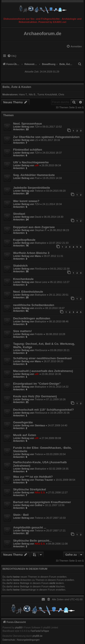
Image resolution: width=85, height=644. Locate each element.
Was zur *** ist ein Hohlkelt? (33, 477)
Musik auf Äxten (25, 435)
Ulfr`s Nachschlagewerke (31, 162)
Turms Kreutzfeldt (47, 94)
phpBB (19, 628)
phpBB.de (37, 636)
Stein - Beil (21, 515)
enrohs (39, 308)
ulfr (37, 165)
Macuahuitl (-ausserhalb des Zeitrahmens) (43, 371)
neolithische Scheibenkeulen (34, 305)
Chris (61, 94)
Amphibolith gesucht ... (30, 527)
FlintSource (41, 269)
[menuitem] (74, 46)
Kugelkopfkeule (24, 240)
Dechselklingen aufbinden (32, 318)
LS (36, 140)
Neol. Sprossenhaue (28, 124)
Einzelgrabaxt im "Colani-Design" (37, 384)
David (38, 217)
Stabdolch (20, 266)
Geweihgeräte (23, 422)
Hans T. (23, 94)
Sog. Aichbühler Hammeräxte (34, 175)
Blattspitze (40, 243)
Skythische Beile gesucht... (32, 541)
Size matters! (22, 331)
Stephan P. (41, 230)
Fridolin (39, 334)
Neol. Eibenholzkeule (28, 292)
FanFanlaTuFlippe (40, 631)
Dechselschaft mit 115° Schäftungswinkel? (44, 410)
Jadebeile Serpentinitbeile (32, 188)
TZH (37, 127)
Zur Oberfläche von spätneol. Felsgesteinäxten (46, 137)
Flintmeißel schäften (28, 150)
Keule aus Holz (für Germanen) (35, 396)
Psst (37, 178)
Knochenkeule (23, 279)
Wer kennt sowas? (26, 201)
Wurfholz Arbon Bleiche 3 (31, 253)
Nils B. (32, 94)
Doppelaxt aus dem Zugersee (34, 227)
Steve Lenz (41, 282)
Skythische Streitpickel (29, 489)
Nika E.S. (40, 492)
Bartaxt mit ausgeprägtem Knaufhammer (42, 502)
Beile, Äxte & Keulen (17, 87)
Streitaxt (19, 214)
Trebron (39, 191)
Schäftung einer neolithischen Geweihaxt (42, 358)
